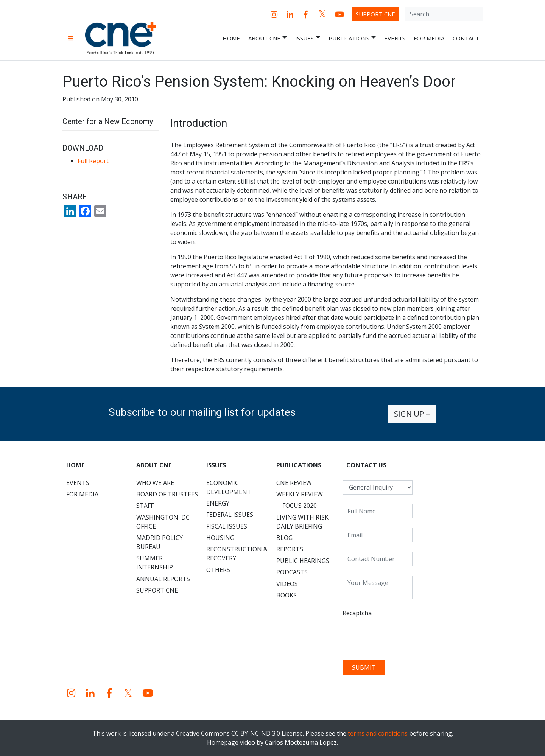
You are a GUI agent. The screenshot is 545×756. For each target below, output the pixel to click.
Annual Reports (163, 579)
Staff (145, 506)
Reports (290, 549)
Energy (218, 503)
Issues (308, 38)
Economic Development (229, 487)
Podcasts (292, 572)
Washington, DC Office (163, 522)
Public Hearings (303, 561)
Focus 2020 (300, 506)
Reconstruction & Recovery (237, 554)
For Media (429, 38)
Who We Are (155, 483)
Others (218, 570)
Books (287, 595)
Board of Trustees (167, 494)
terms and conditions (378, 733)
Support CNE (375, 14)
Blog (284, 538)
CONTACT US (366, 465)
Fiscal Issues (227, 526)
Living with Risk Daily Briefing (302, 522)
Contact (466, 38)
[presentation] (400, 636)
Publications (352, 38)
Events (395, 38)
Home (231, 38)
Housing (220, 538)
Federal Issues (230, 515)
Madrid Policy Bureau (160, 542)
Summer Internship (155, 563)
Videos (287, 584)
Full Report (93, 161)
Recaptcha (357, 613)
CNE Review (294, 483)
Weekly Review (300, 494)
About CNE (268, 38)
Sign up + (412, 414)
